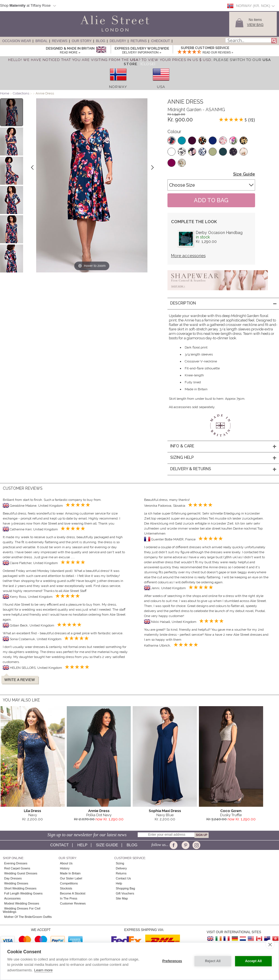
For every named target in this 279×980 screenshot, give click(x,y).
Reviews (60, 41)
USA (161, 87)
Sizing (120, 863)
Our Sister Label (71, 878)
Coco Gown (231, 811)
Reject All (213, 961)
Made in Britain (70, 873)
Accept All (253, 961)
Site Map (122, 898)
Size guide (107, 845)
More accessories (188, 256)
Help (82, 845)
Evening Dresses (16, 863)
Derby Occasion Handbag (219, 233)
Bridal (41, 41)
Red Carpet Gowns (17, 868)
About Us (66, 863)
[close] (270, 944)
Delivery (118, 41)
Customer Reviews (73, 903)
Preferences (172, 961)
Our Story (82, 41)
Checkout (160, 41)
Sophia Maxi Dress (165, 811)
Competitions (69, 883)
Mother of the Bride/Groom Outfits (28, 917)
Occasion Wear (17, 41)
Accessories (12, 898)
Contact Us (123, 878)
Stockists (66, 888)
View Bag (255, 25)
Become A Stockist (73, 893)
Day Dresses (13, 878)
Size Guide (244, 174)
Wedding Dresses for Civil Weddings (22, 910)
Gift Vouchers (125, 893)
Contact (60, 845)
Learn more (43, 970)
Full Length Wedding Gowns (23, 893)
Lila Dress (33, 811)
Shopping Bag (125, 888)
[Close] (148, 64)
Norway (118, 87)
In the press (69, 898)
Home (5, 93)
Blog (101, 41)
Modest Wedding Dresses (22, 903)
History (65, 868)
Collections (21, 93)
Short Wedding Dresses (20, 888)
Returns (139, 41)
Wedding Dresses (16, 883)
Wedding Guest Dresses (21, 873)
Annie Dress (99, 811)
